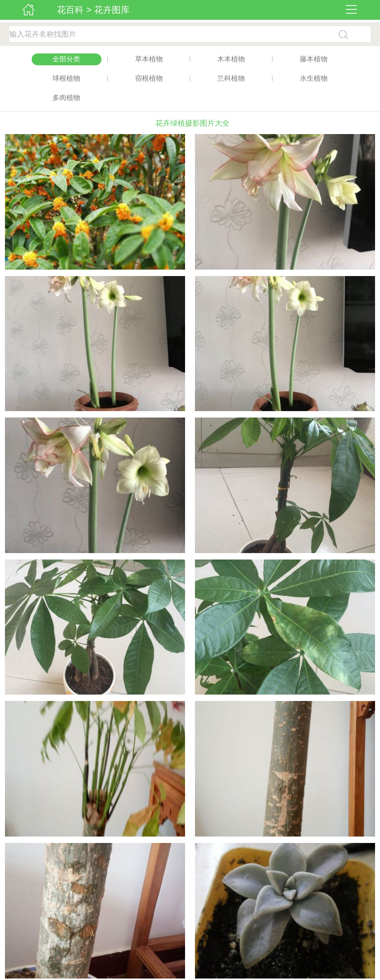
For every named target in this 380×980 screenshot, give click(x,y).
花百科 (70, 10)
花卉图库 (112, 10)
